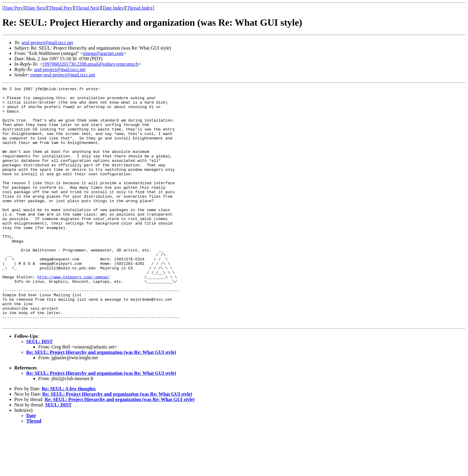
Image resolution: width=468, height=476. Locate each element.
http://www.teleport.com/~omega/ (73, 315)
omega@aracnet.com (103, 53)
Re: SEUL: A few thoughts (69, 436)
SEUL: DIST (39, 389)
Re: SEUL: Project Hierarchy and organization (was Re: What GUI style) (101, 400)
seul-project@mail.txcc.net (47, 43)
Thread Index (140, 8)
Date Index (113, 8)
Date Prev (13, 8)
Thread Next (87, 8)
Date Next (36, 8)
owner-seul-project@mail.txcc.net (63, 75)
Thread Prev (60, 8)
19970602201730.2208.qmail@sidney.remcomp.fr (90, 64)
